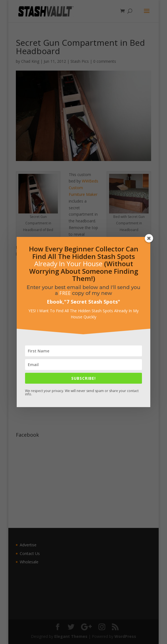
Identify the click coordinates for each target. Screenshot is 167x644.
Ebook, (55, 302)
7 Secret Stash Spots (92, 302)
